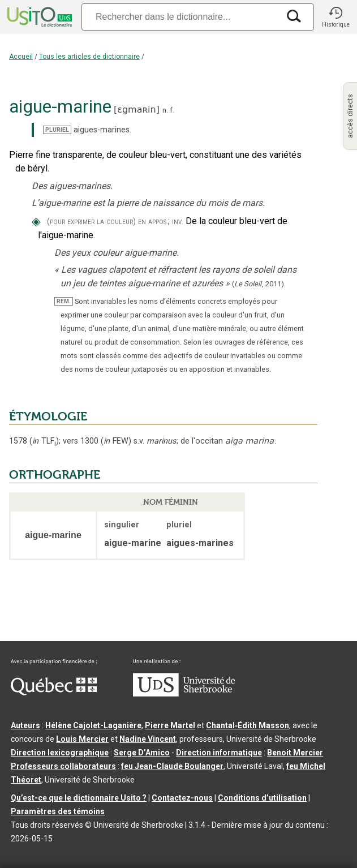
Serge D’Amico (142, 753)
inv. (178, 222)
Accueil (21, 57)
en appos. (153, 222)
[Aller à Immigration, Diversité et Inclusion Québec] (54, 693)
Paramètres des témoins (58, 811)
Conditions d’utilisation (262, 798)
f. (172, 110)
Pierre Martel (170, 725)
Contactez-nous (182, 798)
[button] (336, 17)
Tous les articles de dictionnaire (89, 57)
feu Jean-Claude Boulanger (172, 766)
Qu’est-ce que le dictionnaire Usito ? (79, 798)
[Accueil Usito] (38, 17)
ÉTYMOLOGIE (48, 416)
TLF (44, 441)
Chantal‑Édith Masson (248, 725)
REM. (64, 301)
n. (165, 110)
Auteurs (25, 725)
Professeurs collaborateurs (63, 766)
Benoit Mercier (295, 753)
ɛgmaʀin (136, 109)
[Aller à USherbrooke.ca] (184, 694)
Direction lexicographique (60, 753)
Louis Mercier (82, 739)
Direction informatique (219, 753)
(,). (259, 284)
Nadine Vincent (148, 739)
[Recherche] (180, 17)
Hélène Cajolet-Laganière (93, 725)
